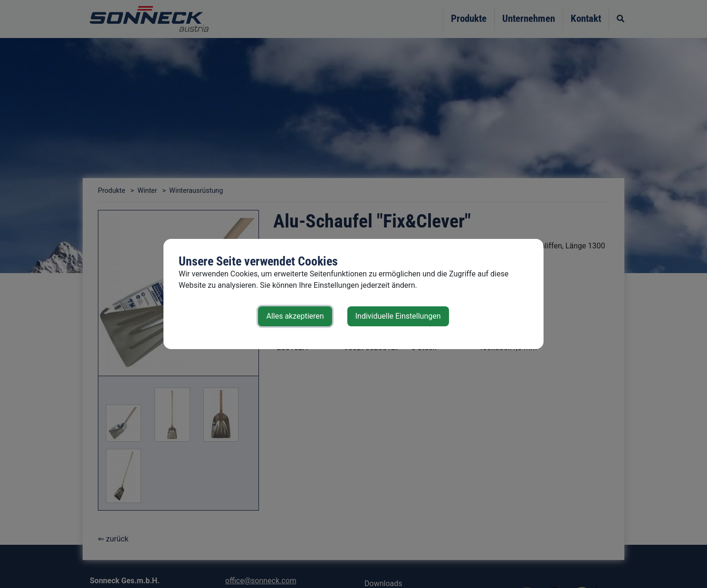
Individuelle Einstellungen (398, 316)
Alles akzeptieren (295, 316)
